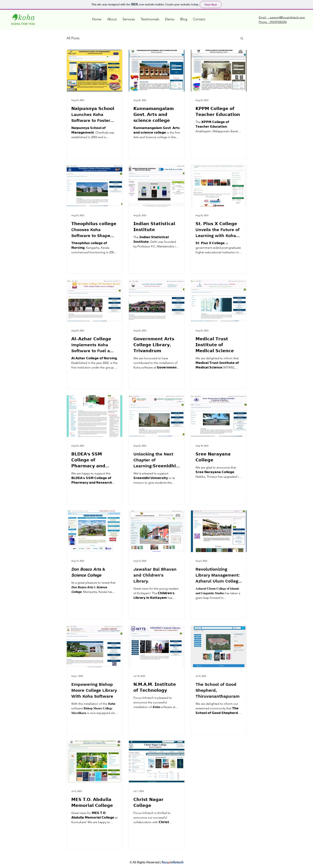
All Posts (73, 38)
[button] (242, 39)
